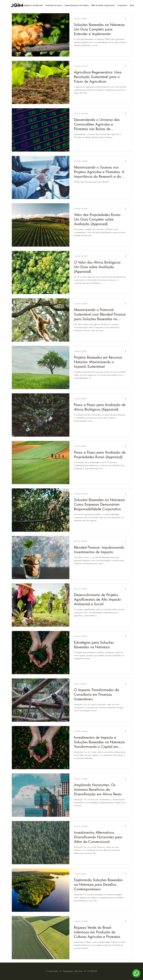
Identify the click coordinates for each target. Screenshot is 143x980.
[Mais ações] (126, 18)
